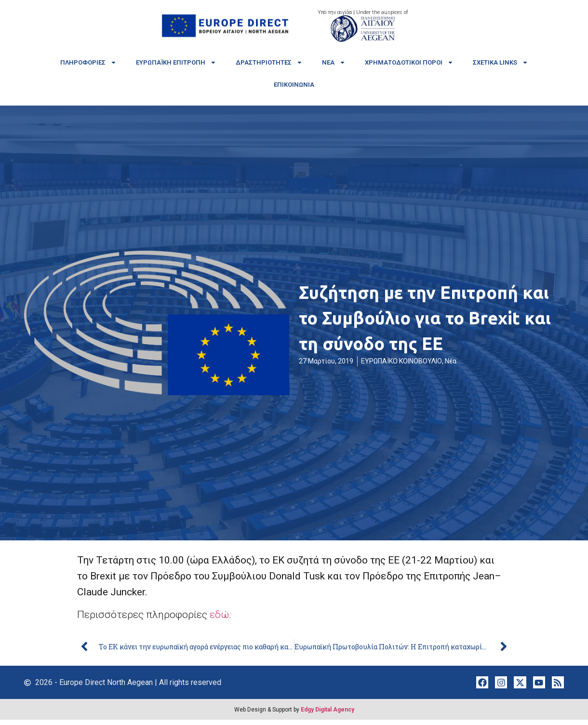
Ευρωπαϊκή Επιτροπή (176, 62)
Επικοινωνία (294, 85)
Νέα (334, 62)
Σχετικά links (501, 62)
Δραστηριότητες (269, 62)
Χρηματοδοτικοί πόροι (409, 62)
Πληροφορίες (88, 62)
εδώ (219, 615)
